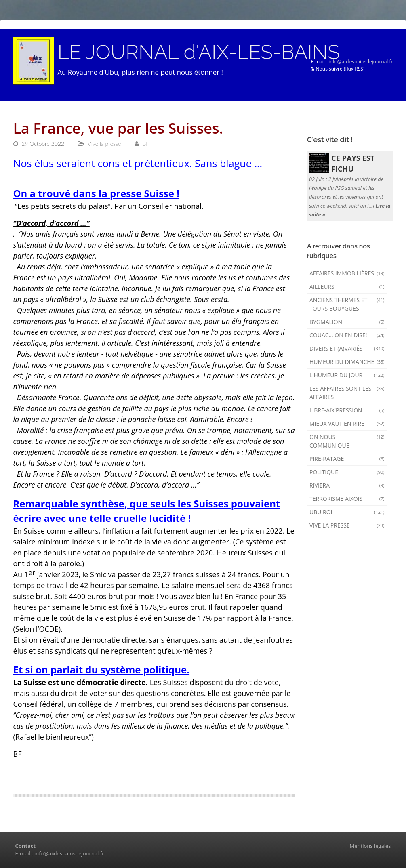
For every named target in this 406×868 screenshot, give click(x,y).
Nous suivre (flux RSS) (338, 69)
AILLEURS (347, 287)
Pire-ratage (347, 459)
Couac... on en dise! (347, 335)
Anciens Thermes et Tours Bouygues (347, 304)
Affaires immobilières (347, 273)
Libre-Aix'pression (347, 410)
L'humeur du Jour (347, 375)
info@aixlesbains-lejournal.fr (361, 62)
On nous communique (347, 441)
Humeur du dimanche (347, 362)
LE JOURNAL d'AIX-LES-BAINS (199, 52)
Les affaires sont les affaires (347, 393)
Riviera (347, 485)
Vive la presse (347, 525)
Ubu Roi (347, 512)
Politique (347, 472)
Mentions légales (370, 846)
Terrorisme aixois (347, 499)
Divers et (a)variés (347, 348)
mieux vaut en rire (347, 423)
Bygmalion (347, 322)
